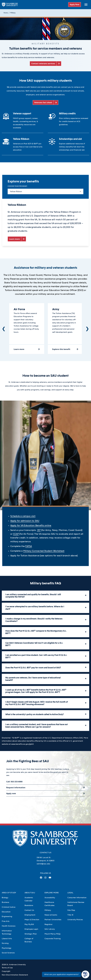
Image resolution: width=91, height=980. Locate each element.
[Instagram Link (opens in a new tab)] (45, 878)
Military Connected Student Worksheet (44, 551)
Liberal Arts (7, 939)
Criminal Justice (9, 907)
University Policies (75, 920)
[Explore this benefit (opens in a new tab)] (65, 349)
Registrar (49, 924)
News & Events (51, 915)
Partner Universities (53, 920)
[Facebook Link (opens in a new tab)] (41, 878)
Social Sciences (8, 953)
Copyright (6, 971)
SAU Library (50, 929)
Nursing (5, 943)
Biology (5, 898)
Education (6, 912)
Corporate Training (53, 939)
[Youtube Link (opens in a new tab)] (50, 878)
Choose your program (17, 186)
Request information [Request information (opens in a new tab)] (16, 788)
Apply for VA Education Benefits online (31, 526)
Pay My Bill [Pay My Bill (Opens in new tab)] (29, 924)
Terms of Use (7, 968)
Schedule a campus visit (23, 516)
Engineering (7, 916)
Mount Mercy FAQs (53, 934)
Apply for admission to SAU (25, 521)
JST (39, 530)
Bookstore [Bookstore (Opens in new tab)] (29, 905)
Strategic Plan (31, 934)
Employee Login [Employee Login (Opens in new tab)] (31, 929)
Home (6, 13)
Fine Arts (6, 921)
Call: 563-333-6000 (14, 782)
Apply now (11, 793)
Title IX (70, 915)
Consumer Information (77, 898)
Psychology (7, 948)
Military (13, 13)
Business (5, 902)
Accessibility (50, 898)
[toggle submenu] (86, 5)
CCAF (16, 534)
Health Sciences (9, 926)
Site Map (71, 910)
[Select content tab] (45, 191)
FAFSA (29, 546)
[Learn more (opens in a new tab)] (17, 239)
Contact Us (29, 910)
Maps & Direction (32, 920)
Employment (30, 915)
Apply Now (75, 4)
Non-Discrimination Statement (15, 975)
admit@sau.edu (43, 864)
